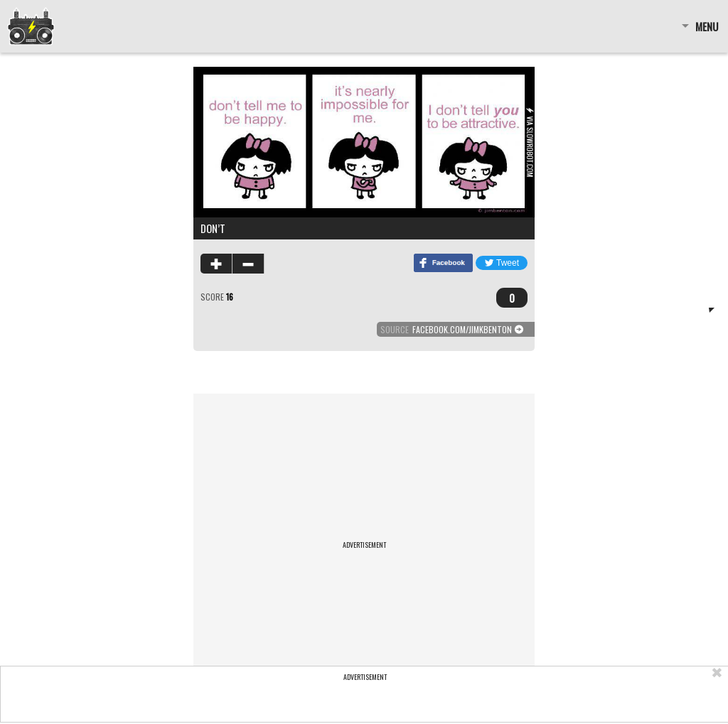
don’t (213, 228)
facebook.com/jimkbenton (462, 329)
